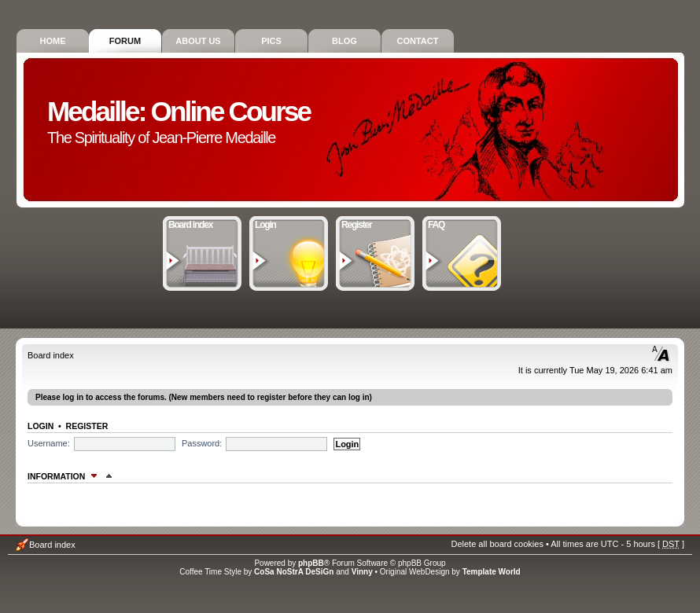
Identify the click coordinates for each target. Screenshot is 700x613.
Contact (418, 41)
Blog (344, 41)
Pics (271, 41)
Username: (49, 443)
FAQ (462, 223)
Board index (203, 223)
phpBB (311, 563)
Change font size (661, 354)
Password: (202, 443)
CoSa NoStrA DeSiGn (294, 572)
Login (289, 223)
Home (53, 41)
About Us (198, 41)
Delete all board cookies (497, 544)
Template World (492, 572)
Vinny (362, 572)
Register (376, 223)
